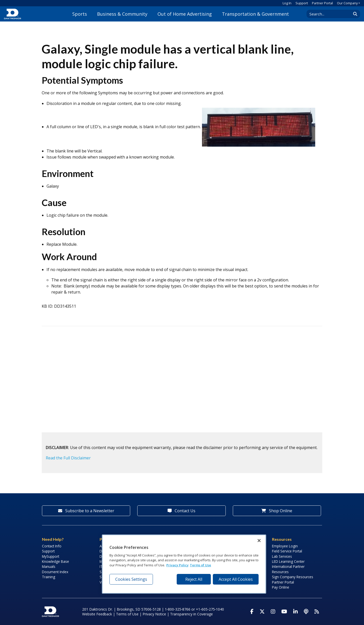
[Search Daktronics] (331, 14)
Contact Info (52, 546)
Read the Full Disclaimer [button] (68, 458)
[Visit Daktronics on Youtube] (284, 612)
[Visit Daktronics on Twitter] (262, 612)
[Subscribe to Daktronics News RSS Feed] (317, 612)
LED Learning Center (288, 561)
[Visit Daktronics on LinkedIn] (295, 612)
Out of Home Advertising (185, 14)
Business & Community (122, 14)
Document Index (55, 572)
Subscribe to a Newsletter (86, 511)
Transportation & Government (255, 14)
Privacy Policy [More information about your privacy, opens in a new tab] (177, 565)
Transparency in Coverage (191, 614)
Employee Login (285, 546)
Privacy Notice (154, 614)
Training (49, 577)
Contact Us (181, 511)
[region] (184, 564)
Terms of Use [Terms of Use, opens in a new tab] (200, 565)
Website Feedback (97, 614)
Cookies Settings (131, 579)
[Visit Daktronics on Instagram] (273, 612)
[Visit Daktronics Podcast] (306, 612)
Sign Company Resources (293, 577)
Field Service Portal (287, 551)
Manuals (49, 566)
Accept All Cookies (236, 579)
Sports (80, 14)
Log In (287, 3)
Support (302, 3)
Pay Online (281, 587)
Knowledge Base (55, 561)
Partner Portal (322, 3)
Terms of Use (127, 614)
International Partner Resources (288, 569)
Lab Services (282, 556)
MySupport (51, 556)
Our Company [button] (347, 3)
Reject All (194, 579)
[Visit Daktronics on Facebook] (252, 612)
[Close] (259, 541)
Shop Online (277, 511)
